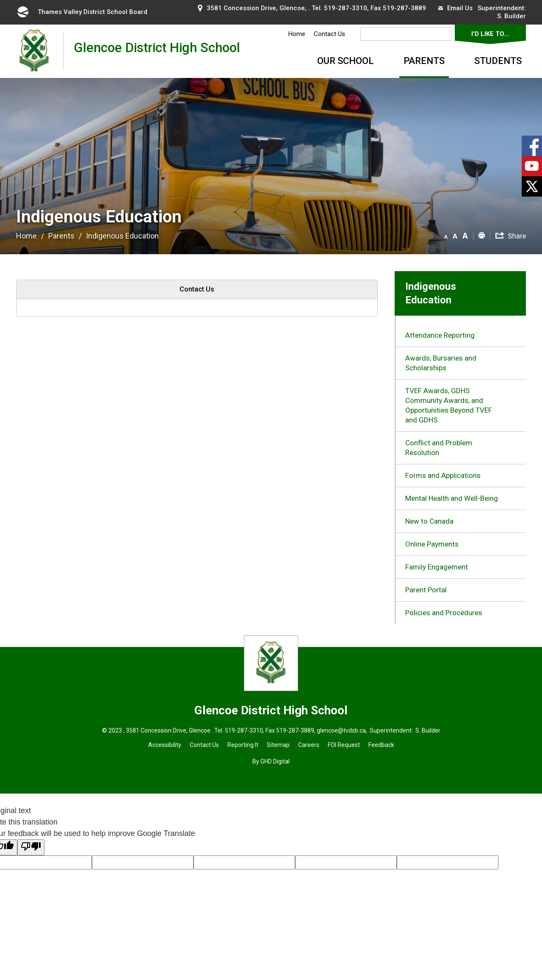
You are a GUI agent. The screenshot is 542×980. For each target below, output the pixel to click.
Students (498, 61)
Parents (424, 61)
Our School (346, 61)
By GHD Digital (271, 761)
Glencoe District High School (157, 51)
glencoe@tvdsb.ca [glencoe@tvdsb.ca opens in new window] (341, 730)
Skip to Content (0, 0)
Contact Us (329, 34)
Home (297, 34)
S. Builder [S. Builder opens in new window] (512, 16)
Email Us (455, 8)
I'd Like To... (490, 34)
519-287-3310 (346, 8)
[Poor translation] (31, 847)
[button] (446, 235)
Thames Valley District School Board (82, 12)
